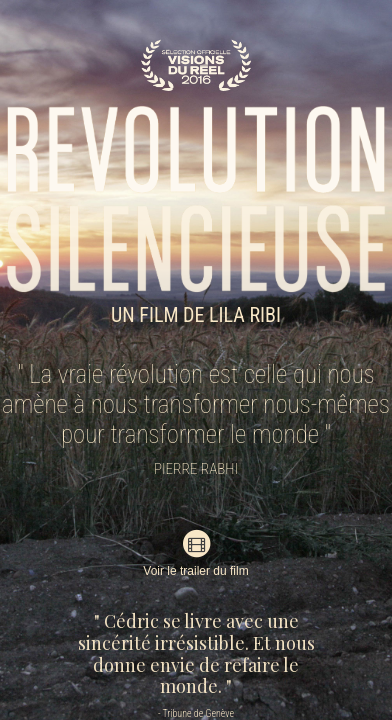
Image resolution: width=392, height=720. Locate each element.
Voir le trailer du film (195, 553)
